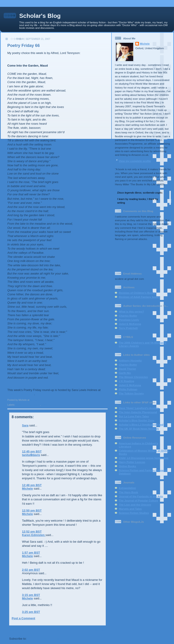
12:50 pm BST (32, 511)
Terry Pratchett (128, 328)
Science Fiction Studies (134, 513)
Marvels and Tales (130, 509)
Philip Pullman (128, 389)
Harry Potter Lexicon (132, 462)
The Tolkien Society (131, 393)
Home (58, 630)
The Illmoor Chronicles (133, 377)
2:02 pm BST (31, 570)
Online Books (127, 466)
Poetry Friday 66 (24, 46)
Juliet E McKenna (130, 324)
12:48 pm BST (32, 485)
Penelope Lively (129, 320)
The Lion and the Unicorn (135, 505)
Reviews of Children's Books (137, 293)
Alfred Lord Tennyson (28, 405)
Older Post (98, 630)
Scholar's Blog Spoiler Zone (137, 420)
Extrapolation (127, 488)
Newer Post (17, 630)
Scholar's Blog (40, 16)
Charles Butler (128, 316)
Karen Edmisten (34, 535)
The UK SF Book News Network (139, 429)
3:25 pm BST (31, 612)
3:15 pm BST (31, 595)
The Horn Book (128, 492)
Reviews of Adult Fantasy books (139, 297)
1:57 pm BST (31, 553)
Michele (27, 489)
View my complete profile (135, 161)
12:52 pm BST (32, 532)
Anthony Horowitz (130, 360)
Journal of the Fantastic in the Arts (141, 496)
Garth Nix (125, 373)
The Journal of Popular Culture (138, 500)
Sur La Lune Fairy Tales (134, 416)
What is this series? (131, 311)
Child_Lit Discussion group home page (144, 458)
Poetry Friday (49, 405)
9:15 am (34, 400)
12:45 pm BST (32, 451)
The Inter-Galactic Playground (138, 412)
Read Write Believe (21, 394)
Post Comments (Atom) (44, 639)
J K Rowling (126, 381)
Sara (25, 425)
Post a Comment (23, 618)
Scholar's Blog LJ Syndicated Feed (141, 424)
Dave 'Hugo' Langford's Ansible (139, 408)
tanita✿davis (31, 455)
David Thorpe (127, 369)
